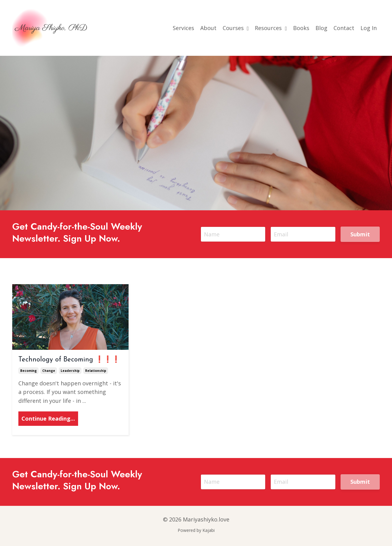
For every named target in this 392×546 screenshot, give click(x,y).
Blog (321, 28)
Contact (344, 28)
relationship (96, 371)
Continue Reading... (48, 418)
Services (183, 28)
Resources (271, 28)
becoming (28, 371)
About (208, 28)
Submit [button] (360, 234)
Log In (369, 28)
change (49, 371)
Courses (236, 28)
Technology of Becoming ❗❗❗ (69, 360)
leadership (70, 371)
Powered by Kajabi (196, 530)
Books (301, 28)
